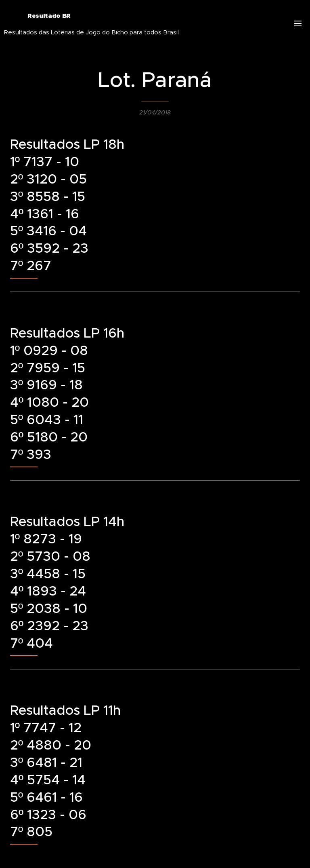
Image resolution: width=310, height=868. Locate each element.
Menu (298, 23)
